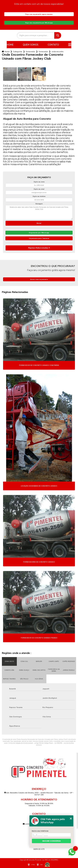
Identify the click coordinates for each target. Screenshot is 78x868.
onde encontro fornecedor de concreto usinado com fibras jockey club (58, 52)
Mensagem (39, 204)
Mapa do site (39, 849)
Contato (53, 45)
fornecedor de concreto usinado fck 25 (43, 52)
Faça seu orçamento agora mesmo (39, 14)
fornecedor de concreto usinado (30, 52)
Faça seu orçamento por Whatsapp (39, 23)
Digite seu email (39, 189)
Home (10, 45)
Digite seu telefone (39, 196)
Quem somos (31, 45)
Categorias (18, 52)
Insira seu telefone (40, 831)
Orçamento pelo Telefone (39, 238)
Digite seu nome (39, 182)
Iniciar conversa (51, 841)
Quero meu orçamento (39, 279)
